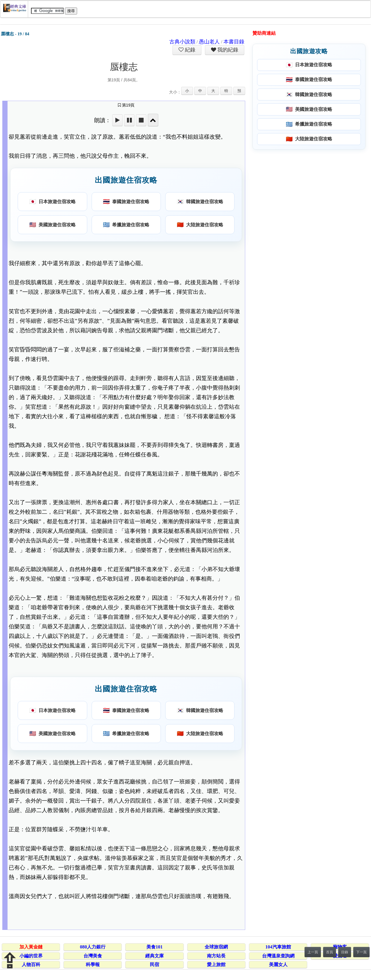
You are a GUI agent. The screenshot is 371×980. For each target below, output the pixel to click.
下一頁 (361, 952)
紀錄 (190, 50)
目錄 (345, 952)
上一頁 (313, 952)
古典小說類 (182, 42)
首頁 (330, 952)
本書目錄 (234, 42)
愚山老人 (209, 42)
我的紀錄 (227, 50)
